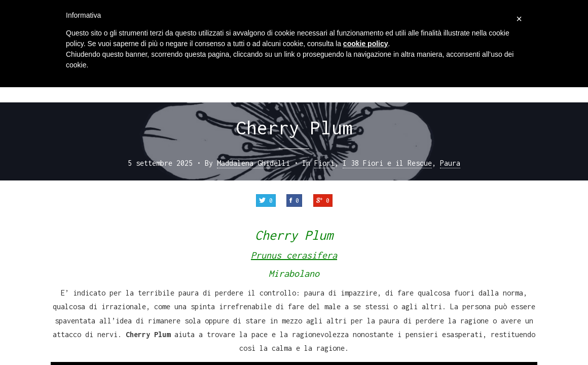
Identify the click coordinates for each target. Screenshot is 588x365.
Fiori (324, 163)
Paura (450, 163)
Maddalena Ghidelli (253, 163)
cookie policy (366, 44)
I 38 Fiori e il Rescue (387, 163)
